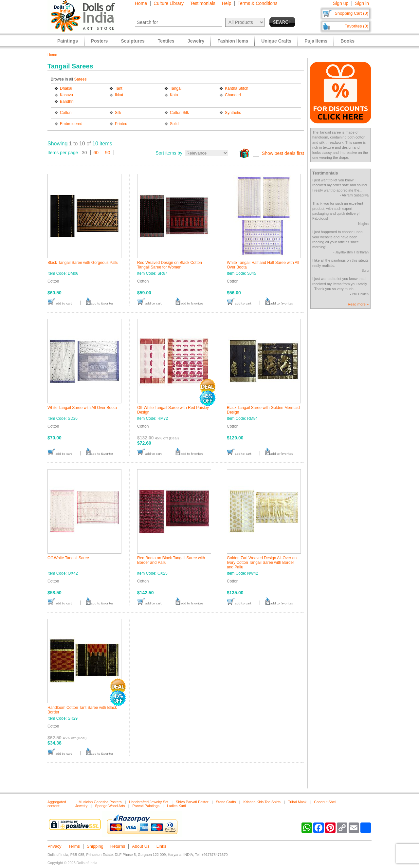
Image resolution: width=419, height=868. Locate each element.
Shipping (95, 846)
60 (96, 153)
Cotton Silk (179, 113)
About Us (141, 846)
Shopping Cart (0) (351, 13)
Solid (174, 124)
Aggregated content (57, 804)
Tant (119, 88)
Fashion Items (233, 41)
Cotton (66, 113)
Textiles (166, 41)
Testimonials (203, 3)
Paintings (68, 41)
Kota (174, 95)
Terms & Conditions (257, 3)
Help (227, 3)
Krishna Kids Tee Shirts (262, 802)
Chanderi (233, 95)
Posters (99, 41)
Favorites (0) (356, 26)
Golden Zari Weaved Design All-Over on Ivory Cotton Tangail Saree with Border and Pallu (262, 563)
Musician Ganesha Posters (100, 802)
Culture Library (169, 3)
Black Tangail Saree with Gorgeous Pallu (83, 263)
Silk (118, 113)
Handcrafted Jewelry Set (149, 802)
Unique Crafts (276, 41)
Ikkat (119, 95)
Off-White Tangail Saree (68, 558)
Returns (118, 846)
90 (108, 153)
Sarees (80, 79)
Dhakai (66, 88)
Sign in (362, 3)
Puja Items (316, 41)
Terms (74, 846)
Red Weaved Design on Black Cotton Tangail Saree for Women (170, 265)
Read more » (358, 304)
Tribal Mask (297, 802)
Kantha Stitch (237, 88)
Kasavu (66, 95)
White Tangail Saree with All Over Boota (82, 408)
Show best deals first (283, 153)
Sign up (341, 3)
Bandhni (67, 102)
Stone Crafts (226, 802)
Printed (121, 124)
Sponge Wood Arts (110, 806)
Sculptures (133, 41)
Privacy (55, 846)
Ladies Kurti (176, 806)
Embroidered (71, 124)
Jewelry (196, 41)
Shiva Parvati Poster (192, 802)
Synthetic (233, 113)
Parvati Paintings (146, 806)
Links (161, 846)
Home (141, 3)
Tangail (176, 88)
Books (347, 41)
